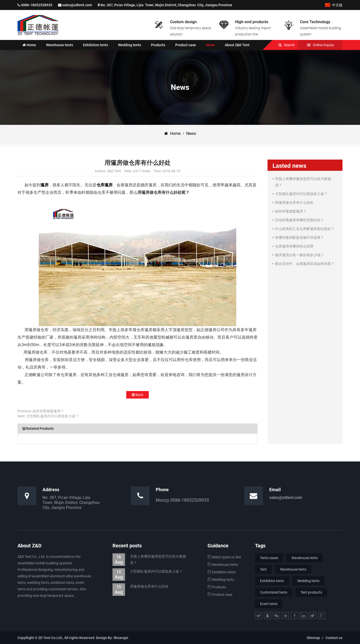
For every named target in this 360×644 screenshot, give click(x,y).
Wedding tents (221, 580)
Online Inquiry (323, 45)
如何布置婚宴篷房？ (48, 411)
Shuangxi (121, 638)
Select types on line (224, 557)
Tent (263, 569)
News (191, 133)
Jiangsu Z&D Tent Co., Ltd (38, 25)
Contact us (334, 638)
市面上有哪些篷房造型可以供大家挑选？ (149, 560)
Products (217, 587)
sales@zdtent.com (77, 5)
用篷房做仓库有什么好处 (140, 586)
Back (137, 395)
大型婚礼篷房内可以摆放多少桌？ (52, 416)
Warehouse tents (223, 565)
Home (172, 133)
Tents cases (269, 558)
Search (289, 45)
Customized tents (274, 592)
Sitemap (313, 638)
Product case (220, 595)
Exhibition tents (222, 572)
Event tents (269, 604)
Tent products (311, 592)
